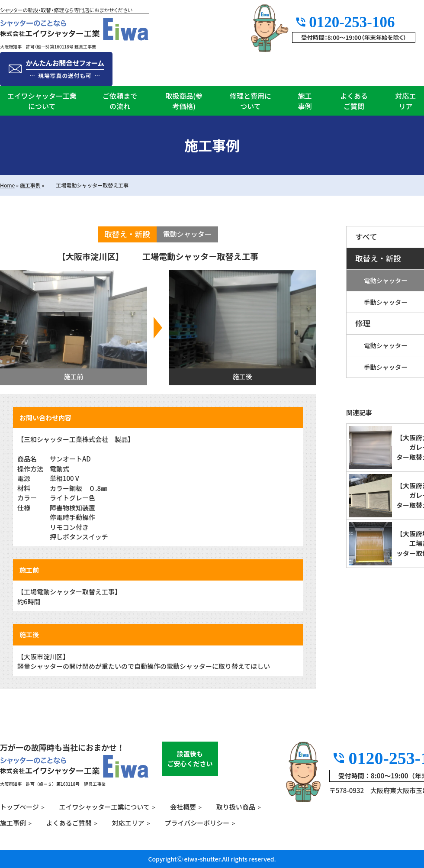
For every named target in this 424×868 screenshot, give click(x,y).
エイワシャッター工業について (42, 101)
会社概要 (183, 807)
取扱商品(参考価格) (184, 101)
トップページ (19, 807)
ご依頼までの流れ (120, 101)
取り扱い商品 (236, 807)
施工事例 (305, 101)
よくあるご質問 (354, 101)
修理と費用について (251, 101)
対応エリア (406, 101)
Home (7, 185)
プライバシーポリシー (197, 823)
